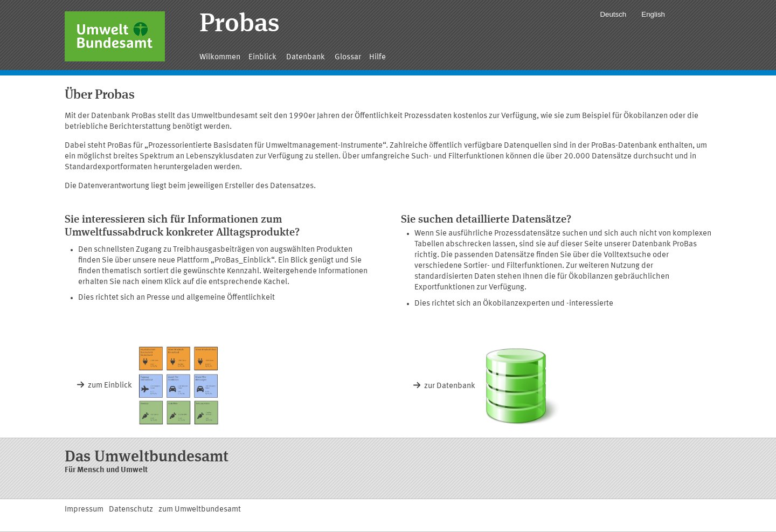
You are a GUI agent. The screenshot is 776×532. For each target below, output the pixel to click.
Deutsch (613, 14)
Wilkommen (220, 57)
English (653, 14)
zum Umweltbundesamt (200, 510)
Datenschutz (131, 510)
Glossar (348, 57)
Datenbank (306, 57)
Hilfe (377, 57)
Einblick (263, 57)
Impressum (84, 510)
